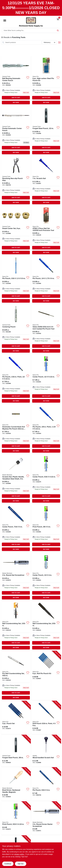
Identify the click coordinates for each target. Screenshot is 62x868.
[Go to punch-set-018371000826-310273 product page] (16, 718)
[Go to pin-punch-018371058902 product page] (46, 280)
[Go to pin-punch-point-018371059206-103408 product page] (16, 379)
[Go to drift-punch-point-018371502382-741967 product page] (46, 718)
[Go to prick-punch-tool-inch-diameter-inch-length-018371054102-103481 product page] (46, 528)
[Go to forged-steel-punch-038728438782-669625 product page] (16, 751)
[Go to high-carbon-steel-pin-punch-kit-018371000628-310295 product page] (46, 80)
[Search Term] (31, 30)
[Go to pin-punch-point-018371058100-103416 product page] (16, 429)
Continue (8, 864)
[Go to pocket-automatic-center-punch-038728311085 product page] (16, 130)
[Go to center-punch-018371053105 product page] (46, 479)
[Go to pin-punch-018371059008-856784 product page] (46, 784)
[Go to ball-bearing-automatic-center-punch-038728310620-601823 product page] (16, 80)
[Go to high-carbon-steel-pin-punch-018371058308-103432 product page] (46, 329)
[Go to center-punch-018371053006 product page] (46, 576)
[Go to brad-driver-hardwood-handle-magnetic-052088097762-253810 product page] (16, 784)
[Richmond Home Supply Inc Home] (31, 20)
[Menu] (5, 21)
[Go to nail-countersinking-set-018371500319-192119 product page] (16, 626)
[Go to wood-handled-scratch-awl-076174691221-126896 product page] (46, 751)
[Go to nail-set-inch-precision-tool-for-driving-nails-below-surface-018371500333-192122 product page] (16, 676)
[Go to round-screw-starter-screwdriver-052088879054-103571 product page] (46, 818)
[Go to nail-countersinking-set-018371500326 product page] (46, 626)
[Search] (58, 30)
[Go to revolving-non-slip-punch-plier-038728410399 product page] (16, 180)
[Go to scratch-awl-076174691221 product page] (46, 180)
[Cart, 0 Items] (58, 19)
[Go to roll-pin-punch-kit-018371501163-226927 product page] (46, 676)
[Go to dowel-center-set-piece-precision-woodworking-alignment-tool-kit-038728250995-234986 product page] (16, 230)
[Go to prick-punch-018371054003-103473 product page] (16, 818)
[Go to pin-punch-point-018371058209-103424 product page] (46, 429)
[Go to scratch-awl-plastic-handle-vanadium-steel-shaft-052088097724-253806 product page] (16, 479)
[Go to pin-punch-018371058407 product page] (16, 280)
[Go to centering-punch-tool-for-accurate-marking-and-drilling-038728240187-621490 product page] (16, 329)
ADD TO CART (16, 98)
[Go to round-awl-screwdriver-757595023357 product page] (16, 576)
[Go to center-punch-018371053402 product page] (46, 379)
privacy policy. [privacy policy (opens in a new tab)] (19, 854)
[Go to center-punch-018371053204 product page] (16, 528)
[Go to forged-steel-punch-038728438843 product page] (46, 130)
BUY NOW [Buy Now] (16, 102)
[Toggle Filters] (59, 42)
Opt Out (20, 864)
